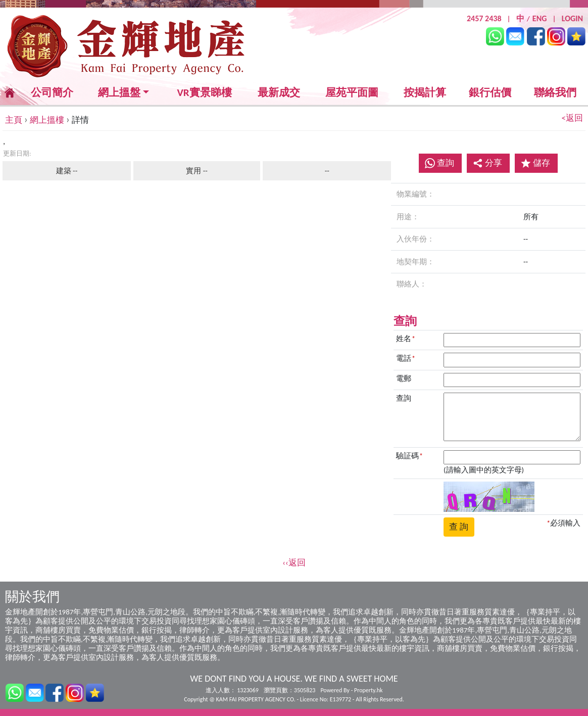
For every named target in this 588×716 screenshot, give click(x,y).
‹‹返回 (294, 563)
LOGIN (572, 18)
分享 (487, 163)
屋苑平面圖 (352, 92)
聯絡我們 (555, 92)
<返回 (572, 118)
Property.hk (368, 690)
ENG (540, 18)
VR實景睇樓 (204, 93)
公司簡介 (52, 92)
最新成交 (279, 93)
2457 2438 (484, 18)
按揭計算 (425, 92)
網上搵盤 (119, 93)
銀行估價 (490, 92)
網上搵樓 (47, 120)
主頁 (14, 120)
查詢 (446, 163)
